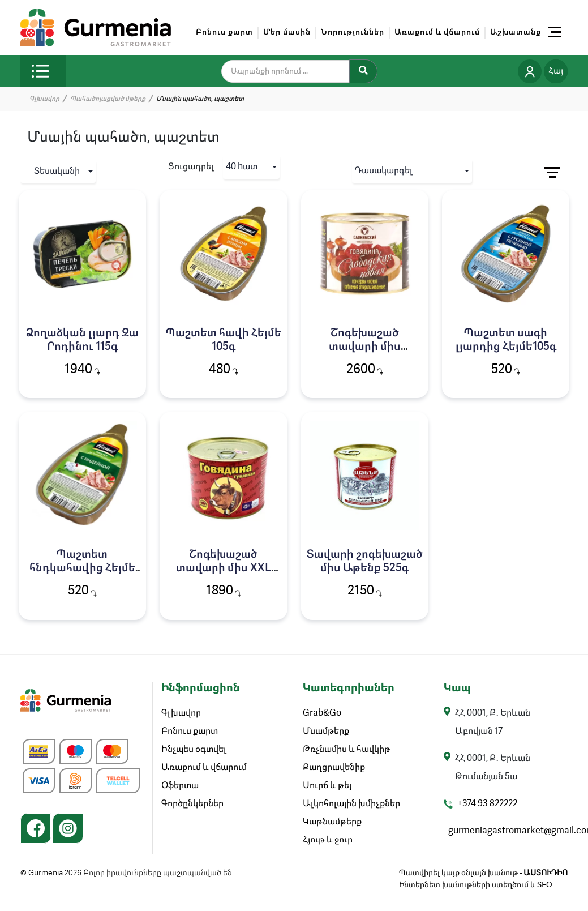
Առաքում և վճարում (437, 32)
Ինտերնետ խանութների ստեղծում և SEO (476, 885)
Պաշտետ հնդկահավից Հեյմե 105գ (82, 568)
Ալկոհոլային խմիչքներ (351, 804)
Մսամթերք (326, 732)
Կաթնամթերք (332, 822)
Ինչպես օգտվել (194, 750)
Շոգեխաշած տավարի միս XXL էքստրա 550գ (224, 568)
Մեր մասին (287, 32)
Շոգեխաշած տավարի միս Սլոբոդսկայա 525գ (365, 347)
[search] (293, 71)
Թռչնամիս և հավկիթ (347, 750)
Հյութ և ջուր (328, 840)
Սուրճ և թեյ (327, 786)
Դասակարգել (384, 171)
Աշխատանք (516, 32)
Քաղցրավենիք (334, 768)
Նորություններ (353, 32)
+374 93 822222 (487, 804)
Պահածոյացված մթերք (108, 99)
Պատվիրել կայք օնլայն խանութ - (483, 873)
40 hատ (242, 167)
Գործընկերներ (192, 804)
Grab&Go (322, 713)
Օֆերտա (180, 786)
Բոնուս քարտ (224, 32)
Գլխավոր (44, 99)
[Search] (363, 71)
